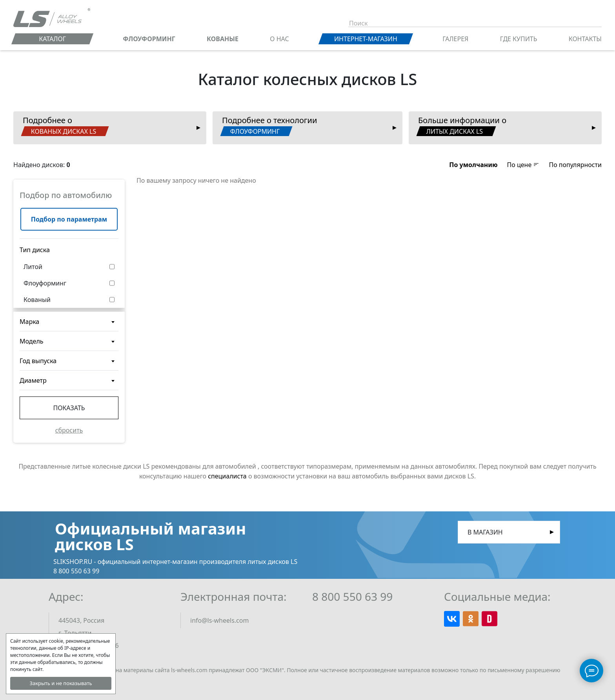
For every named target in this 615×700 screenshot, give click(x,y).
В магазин (485, 532)
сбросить (69, 430)
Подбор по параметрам (69, 219)
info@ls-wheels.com (219, 620)
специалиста (227, 476)
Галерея (455, 39)
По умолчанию (473, 165)
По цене (523, 165)
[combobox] (69, 322)
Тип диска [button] (35, 250)
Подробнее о (65, 125)
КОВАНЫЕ (223, 39)
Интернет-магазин (366, 39)
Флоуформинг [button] (45, 283)
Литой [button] (33, 267)
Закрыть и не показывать (61, 683)
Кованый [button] (37, 300)
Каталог (52, 39)
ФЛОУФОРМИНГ (149, 39)
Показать (69, 408)
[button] (473, 165)
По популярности (575, 165)
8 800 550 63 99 (352, 596)
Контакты (585, 39)
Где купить (519, 39)
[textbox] (69, 325)
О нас (279, 39)
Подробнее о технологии (268, 125)
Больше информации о (461, 125)
